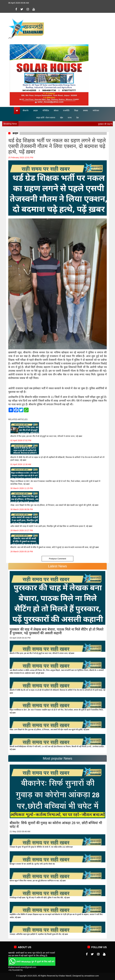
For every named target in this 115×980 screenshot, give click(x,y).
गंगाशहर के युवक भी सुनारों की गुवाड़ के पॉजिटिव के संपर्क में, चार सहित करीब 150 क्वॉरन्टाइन (41, 847)
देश (78, 118)
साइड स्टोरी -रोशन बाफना (46, 118)
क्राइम (36, 111)
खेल (61, 118)
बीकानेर (26, 111)
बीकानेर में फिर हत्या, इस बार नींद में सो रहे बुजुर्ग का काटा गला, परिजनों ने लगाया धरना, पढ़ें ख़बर (42, 653)
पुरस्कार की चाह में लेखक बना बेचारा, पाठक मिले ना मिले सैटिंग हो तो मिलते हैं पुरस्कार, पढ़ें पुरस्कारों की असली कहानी (57, 631)
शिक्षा (76, 111)
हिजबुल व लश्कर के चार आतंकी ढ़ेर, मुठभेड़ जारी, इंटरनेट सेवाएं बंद (32, 864)
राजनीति (66, 111)
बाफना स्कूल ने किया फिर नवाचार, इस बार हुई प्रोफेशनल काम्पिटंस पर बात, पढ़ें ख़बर (38, 881)
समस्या (85, 111)
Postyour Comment (57, 559)
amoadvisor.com (92, 976)
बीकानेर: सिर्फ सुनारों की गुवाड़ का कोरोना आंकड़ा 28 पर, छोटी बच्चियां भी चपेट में (56, 825)
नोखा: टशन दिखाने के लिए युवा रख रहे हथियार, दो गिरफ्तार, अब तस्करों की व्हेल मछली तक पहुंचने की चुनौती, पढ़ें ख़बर (49, 730)
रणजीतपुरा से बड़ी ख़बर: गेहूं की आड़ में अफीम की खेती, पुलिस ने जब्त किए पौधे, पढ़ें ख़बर (40, 898)
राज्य (70, 118)
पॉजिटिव (46, 111)
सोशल (56, 111)
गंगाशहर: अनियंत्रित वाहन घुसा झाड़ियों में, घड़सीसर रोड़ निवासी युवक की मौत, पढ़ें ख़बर (39, 934)
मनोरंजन (96, 111)
